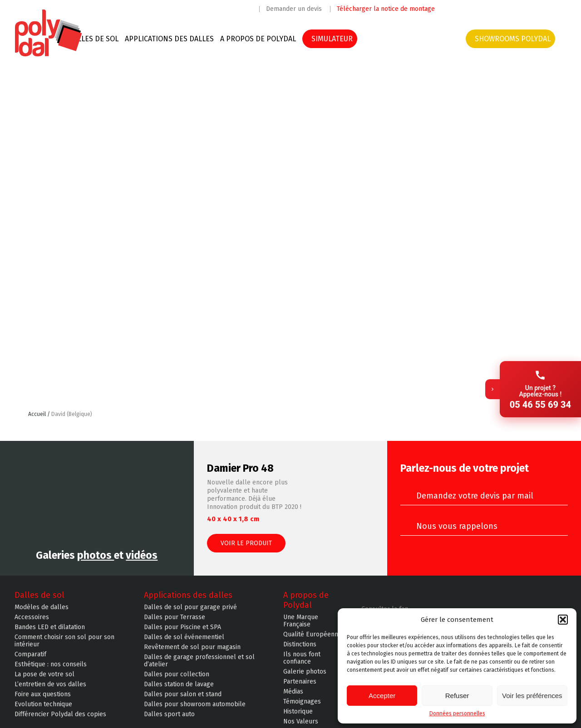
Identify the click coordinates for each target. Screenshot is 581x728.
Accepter (382, 696)
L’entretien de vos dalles (50, 684)
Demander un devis (294, 9)
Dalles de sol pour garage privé (190, 607)
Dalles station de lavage (179, 684)
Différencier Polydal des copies (60, 714)
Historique (298, 712)
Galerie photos (305, 672)
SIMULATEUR (332, 39)
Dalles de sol (94, 39)
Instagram (473, 8)
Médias (293, 692)
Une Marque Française (301, 621)
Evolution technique (43, 704)
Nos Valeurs (301, 722)
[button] (563, 620)
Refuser (457, 696)
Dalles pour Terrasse (175, 617)
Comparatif (30, 655)
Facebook (454, 8)
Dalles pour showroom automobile (195, 704)
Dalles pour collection (177, 674)
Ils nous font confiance (302, 658)
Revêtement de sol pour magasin (192, 647)
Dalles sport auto (169, 714)
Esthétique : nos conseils (51, 664)
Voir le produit (246, 543)
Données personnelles (457, 713)
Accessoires (32, 617)
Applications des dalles (169, 39)
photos (96, 555)
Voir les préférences (532, 696)
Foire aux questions (43, 694)
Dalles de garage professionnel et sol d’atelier (199, 661)
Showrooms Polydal (513, 39)
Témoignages (302, 702)
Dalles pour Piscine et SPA (182, 627)
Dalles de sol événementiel (184, 637)
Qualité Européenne (313, 635)
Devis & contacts (424, 39)
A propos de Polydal (258, 39)
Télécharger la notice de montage (386, 9)
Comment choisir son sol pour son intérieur (64, 641)
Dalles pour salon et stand (183, 694)
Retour (544, 419)
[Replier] (492, 364)
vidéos (142, 555)
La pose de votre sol (44, 674)
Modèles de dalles (42, 607)
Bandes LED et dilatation (50, 627)
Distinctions (300, 645)
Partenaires (300, 682)
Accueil (38, 414)
